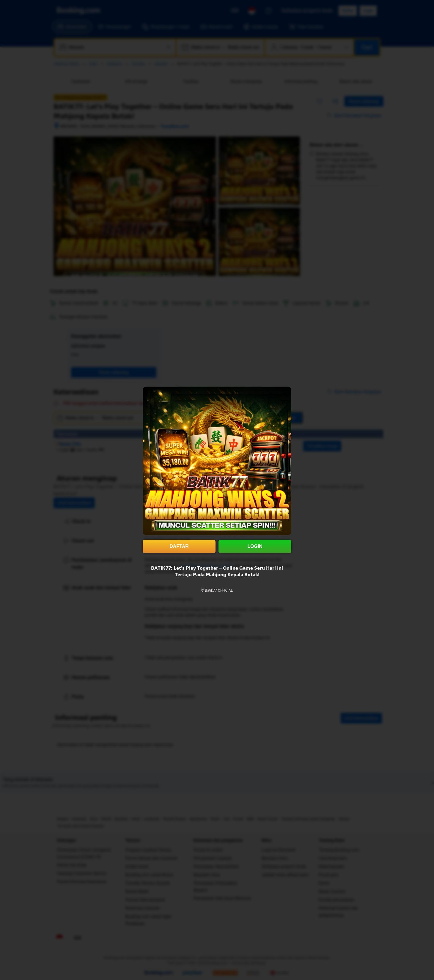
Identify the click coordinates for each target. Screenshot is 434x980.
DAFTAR (179, 546)
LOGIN (255, 546)
